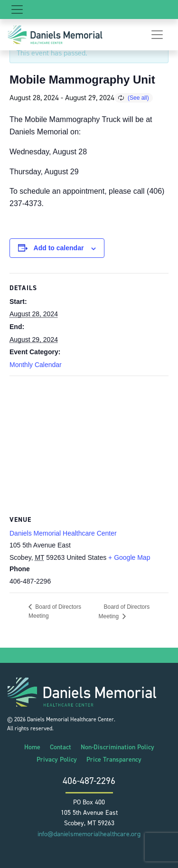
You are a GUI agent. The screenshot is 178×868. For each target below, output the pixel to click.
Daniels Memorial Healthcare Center (63, 533)
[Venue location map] (89, 445)
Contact (61, 747)
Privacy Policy (57, 759)
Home (32, 747)
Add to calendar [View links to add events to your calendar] (59, 248)
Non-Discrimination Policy (117, 747)
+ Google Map (129, 557)
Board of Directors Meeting (124, 612)
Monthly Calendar (36, 365)
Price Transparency (114, 759)
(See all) (138, 98)
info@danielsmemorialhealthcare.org (89, 834)
